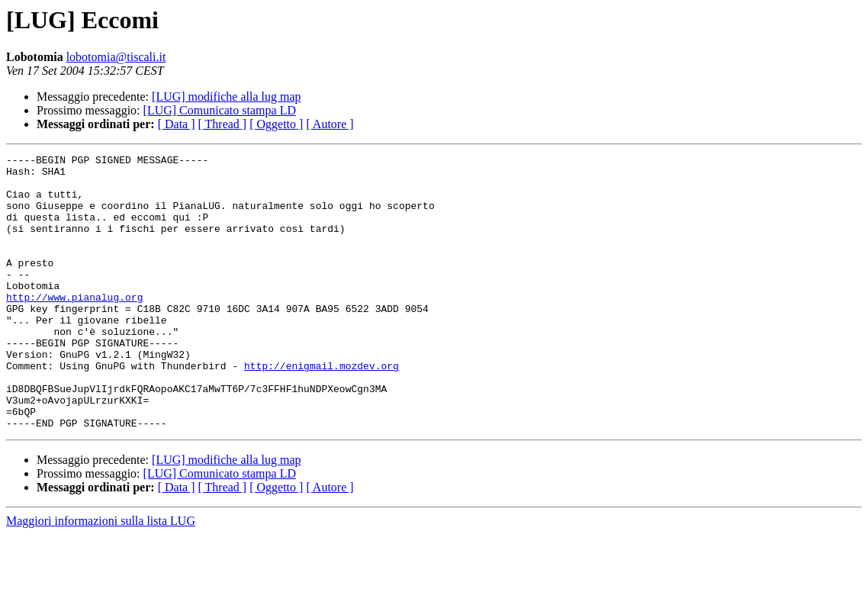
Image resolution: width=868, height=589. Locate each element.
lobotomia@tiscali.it (116, 57)
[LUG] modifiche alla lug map (227, 97)
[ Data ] (177, 124)
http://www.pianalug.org (74, 327)
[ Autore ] (330, 124)
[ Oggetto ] (276, 124)
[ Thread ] (223, 124)
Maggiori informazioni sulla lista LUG (101, 576)
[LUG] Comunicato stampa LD (220, 110)
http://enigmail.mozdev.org (321, 409)
